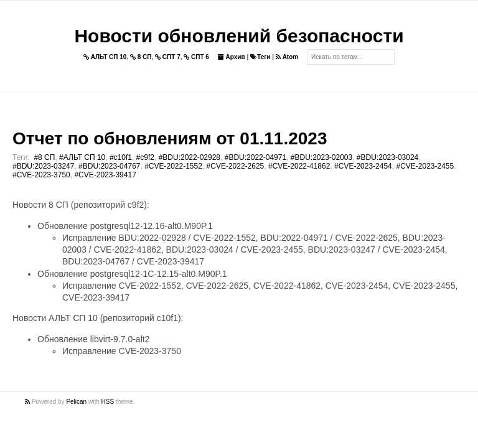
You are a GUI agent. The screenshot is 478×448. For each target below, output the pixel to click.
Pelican (76, 402)
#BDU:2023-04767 (109, 166)
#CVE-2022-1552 (173, 166)
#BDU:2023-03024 (387, 157)
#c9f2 (145, 157)
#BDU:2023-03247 (43, 166)
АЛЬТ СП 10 (105, 57)
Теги (260, 57)
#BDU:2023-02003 (321, 157)
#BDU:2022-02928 (190, 157)
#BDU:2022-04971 (255, 157)
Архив (232, 57)
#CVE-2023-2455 (425, 166)
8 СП (141, 57)
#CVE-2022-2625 (236, 166)
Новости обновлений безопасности (239, 36)
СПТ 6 (196, 57)
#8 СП (44, 157)
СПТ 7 (168, 57)
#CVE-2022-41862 (299, 166)
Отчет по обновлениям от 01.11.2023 (170, 138)
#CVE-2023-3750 (41, 175)
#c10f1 (121, 157)
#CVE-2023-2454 (363, 166)
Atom (287, 57)
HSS (108, 402)
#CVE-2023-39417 (105, 175)
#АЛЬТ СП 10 (82, 157)
